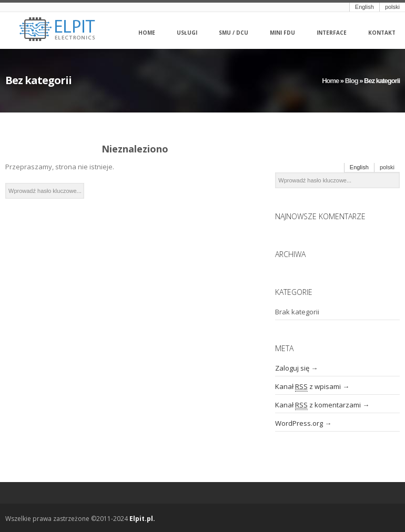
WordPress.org (299, 423)
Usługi (187, 33)
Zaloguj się (292, 368)
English (364, 7)
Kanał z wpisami (308, 387)
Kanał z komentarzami (318, 405)
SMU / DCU (234, 33)
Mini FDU (282, 33)
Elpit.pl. (142, 519)
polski (392, 7)
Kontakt (382, 33)
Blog (352, 81)
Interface (332, 33)
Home (147, 33)
